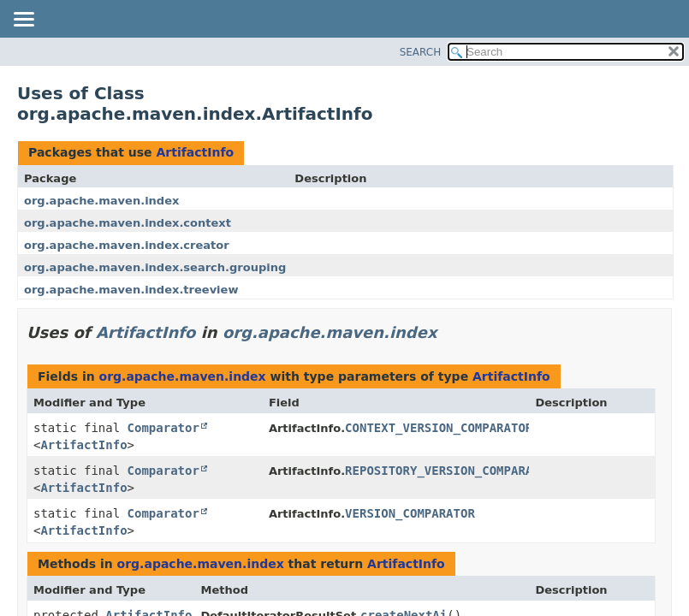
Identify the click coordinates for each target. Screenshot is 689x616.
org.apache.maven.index (101, 201)
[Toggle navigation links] (23, 21)
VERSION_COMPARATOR (410, 513)
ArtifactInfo (195, 152)
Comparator (163, 428)
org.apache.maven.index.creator (127, 245)
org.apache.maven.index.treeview (131, 290)
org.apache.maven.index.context (128, 223)
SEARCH (421, 52)
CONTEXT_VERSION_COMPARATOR (439, 428)
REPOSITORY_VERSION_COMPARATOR (449, 471)
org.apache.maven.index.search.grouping (155, 267)
